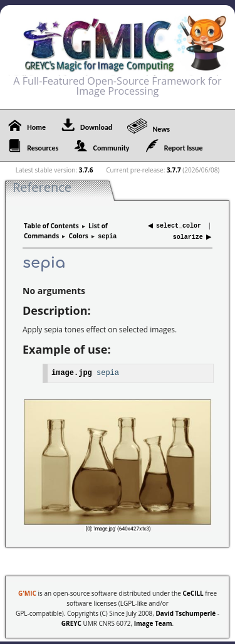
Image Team (153, 621)
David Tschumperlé (185, 611)
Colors (79, 235)
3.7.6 (86, 170)
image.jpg (72, 370)
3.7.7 (174, 170)
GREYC (71, 621)
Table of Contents (51, 225)
